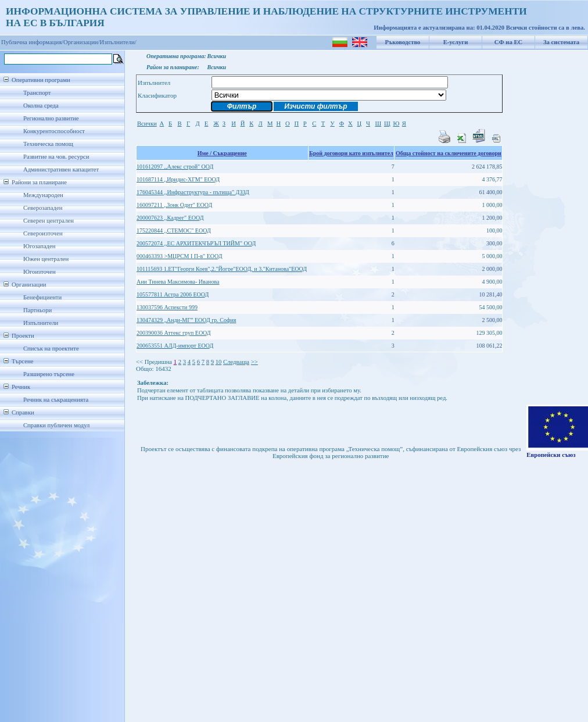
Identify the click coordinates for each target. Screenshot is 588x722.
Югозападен (39, 246)
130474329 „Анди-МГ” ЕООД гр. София (186, 320)
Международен (43, 195)
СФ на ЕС (508, 42)
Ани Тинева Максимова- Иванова (178, 282)
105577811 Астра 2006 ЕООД (173, 294)
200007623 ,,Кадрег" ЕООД (170, 218)
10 (219, 362)
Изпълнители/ (118, 42)
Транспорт (37, 93)
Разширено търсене (49, 374)
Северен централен (49, 221)
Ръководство (403, 42)
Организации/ (82, 42)
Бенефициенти (42, 297)
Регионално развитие (51, 118)
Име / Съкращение (222, 153)
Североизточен (43, 233)
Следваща (236, 362)
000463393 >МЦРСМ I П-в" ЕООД (180, 256)
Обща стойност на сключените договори (449, 153)
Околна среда (41, 106)
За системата (561, 42)
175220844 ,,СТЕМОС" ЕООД (174, 230)
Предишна (158, 362)
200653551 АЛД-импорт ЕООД (175, 346)
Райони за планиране (39, 182)
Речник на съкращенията (56, 400)
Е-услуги (456, 42)
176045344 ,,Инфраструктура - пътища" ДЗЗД (193, 192)
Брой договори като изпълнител (351, 153)
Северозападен (43, 208)
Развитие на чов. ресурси (56, 157)
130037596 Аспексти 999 (167, 307)
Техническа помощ (48, 144)
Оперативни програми (41, 80)
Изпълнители (41, 323)
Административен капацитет (61, 169)
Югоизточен (40, 272)
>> (254, 362)
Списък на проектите (51, 349)
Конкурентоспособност (54, 131)
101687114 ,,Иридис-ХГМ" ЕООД (178, 179)
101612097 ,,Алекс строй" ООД (175, 167)
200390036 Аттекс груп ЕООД (174, 333)
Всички (147, 124)
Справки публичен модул (56, 425)
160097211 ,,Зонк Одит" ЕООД (174, 205)
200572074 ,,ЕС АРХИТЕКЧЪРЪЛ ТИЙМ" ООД (196, 243)
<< (139, 362)
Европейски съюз (551, 455)
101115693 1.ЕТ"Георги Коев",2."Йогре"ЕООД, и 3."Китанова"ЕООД (222, 269)
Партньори (37, 310)
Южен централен (46, 259)
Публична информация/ (32, 42)
